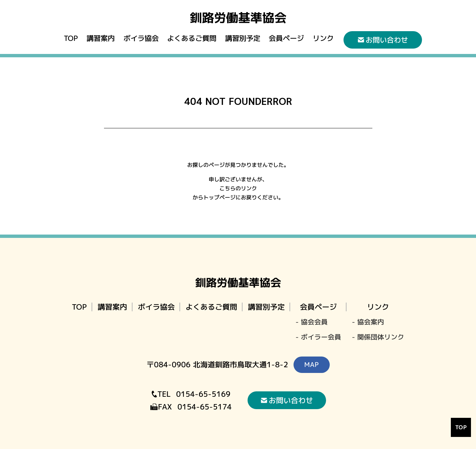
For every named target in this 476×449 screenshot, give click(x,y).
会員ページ (286, 38)
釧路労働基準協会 (238, 18)
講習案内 (101, 38)
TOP (71, 38)
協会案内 (371, 322)
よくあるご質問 (192, 38)
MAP (311, 364)
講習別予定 (243, 38)
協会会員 (314, 322)
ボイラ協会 (141, 38)
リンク (323, 38)
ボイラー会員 (321, 337)
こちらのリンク (238, 189)
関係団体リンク (381, 337)
